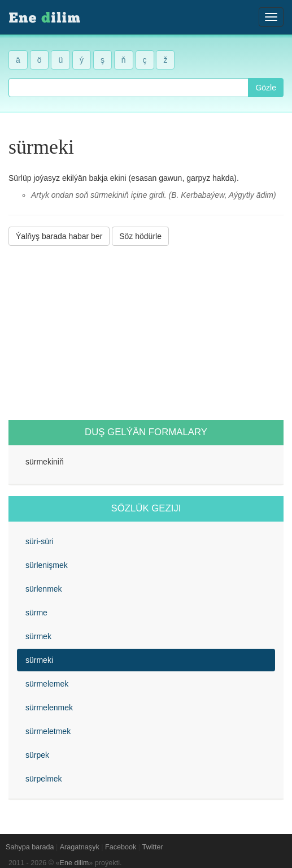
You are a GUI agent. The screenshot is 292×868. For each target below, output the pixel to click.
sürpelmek (44, 779)
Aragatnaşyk (80, 847)
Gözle (266, 88)
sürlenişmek (47, 565)
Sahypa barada (30, 847)
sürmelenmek (49, 708)
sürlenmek (44, 589)
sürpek (37, 755)
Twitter (153, 847)
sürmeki (39, 660)
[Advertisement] (146, 333)
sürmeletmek (48, 731)
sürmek (38, 636)
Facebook (121, 847)
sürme (36, 613)
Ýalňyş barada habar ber (59, 236)
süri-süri (40, 541)
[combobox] (128, 88)
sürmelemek (47, 684)
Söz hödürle (140, 236)
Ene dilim (75, 863)
